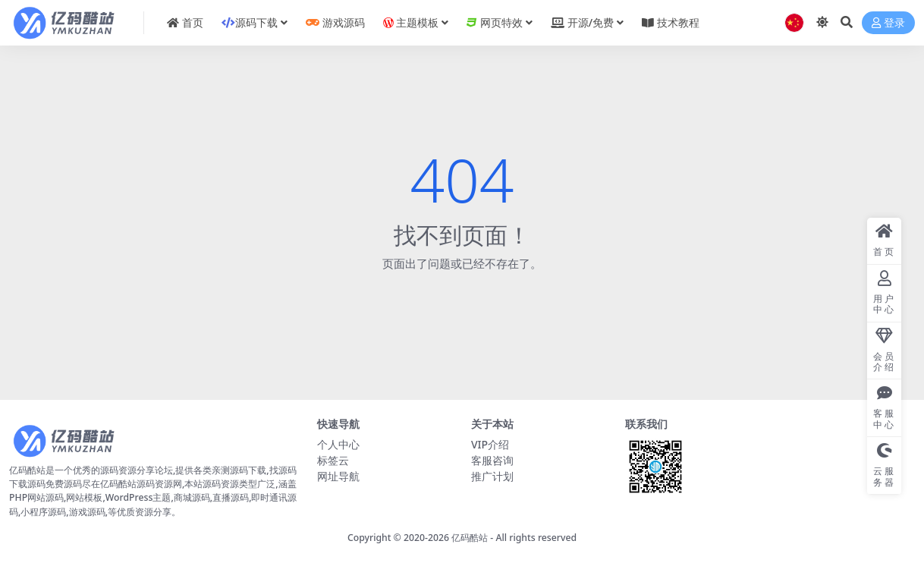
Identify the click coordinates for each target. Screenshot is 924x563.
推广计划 (492, 476)
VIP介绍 (490, 444)
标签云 (333, 460)
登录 (888, 23)
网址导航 (338, 476)
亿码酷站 (470, 538)
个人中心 (338, 444)
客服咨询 (492, 460)
